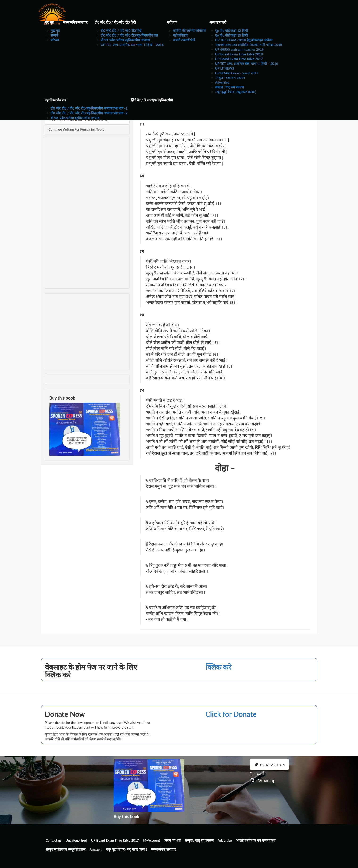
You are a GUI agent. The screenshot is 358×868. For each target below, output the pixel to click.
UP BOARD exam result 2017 (237, 73)
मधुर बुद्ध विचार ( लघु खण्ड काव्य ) (236, 92)
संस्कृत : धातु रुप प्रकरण (230, 87)
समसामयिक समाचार (75, 22)
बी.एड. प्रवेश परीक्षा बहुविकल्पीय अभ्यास (125, 40)
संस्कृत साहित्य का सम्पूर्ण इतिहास (66, 849)
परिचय (55, 40)
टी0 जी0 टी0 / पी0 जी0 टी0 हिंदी (115, 22)
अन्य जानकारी (218, 22)
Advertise (222, 82)
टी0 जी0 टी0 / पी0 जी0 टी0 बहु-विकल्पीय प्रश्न (129, 35)
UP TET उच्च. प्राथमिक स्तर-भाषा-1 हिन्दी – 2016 (132, 45)
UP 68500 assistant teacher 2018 (240, 49)
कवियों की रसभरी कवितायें (189, 31)
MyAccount (152, 840)
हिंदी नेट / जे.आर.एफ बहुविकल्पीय (152, 100)
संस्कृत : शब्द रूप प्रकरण (230, 78)
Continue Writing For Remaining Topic (76, 129)
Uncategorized (76, 840)
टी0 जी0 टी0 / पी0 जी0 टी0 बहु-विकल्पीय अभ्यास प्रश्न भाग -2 (89, 113)
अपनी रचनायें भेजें (184, 40)
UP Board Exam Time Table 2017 (239, 59)
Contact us (54, 840)
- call (257, 773)
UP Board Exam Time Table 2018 (239, 54)
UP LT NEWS (225, 68)
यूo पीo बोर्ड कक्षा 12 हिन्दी (232, 31)
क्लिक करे (218, 667)
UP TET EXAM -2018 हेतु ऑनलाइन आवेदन (244, 40)
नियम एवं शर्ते (172, 840)
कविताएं (172, 22)
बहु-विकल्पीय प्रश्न (56, 100)
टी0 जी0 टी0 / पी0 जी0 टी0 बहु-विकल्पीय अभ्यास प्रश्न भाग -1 (89, 108)
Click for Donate (231, 714)
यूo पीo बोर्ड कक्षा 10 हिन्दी (232, 35)
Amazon (96, 849)
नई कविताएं (180, 35)
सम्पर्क (55, 35)
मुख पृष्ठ (49, 22)
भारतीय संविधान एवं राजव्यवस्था (256, 840)
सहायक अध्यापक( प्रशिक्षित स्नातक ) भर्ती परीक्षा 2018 (249, 45)
